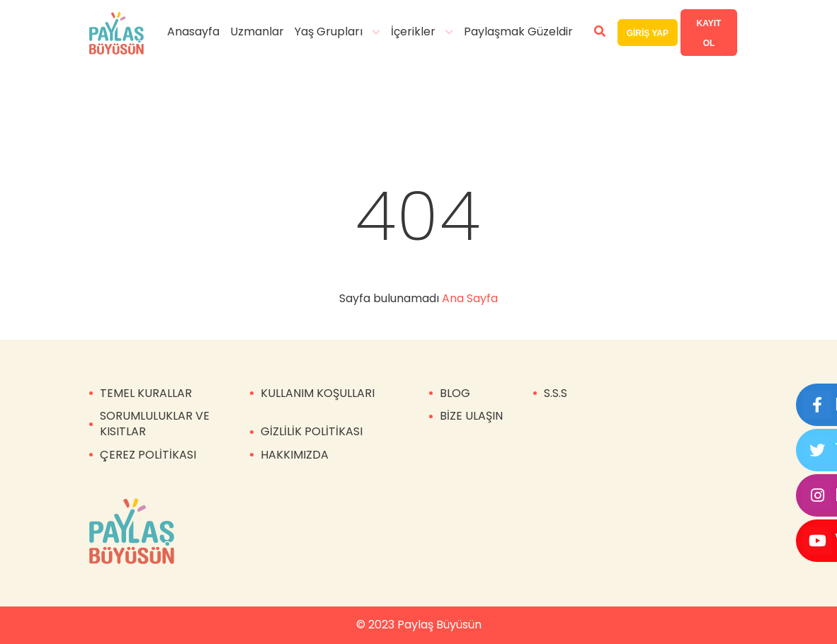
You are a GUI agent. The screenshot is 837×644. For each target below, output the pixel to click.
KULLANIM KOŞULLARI (318, 393)
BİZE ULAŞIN (471, 416)
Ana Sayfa (470, 298)
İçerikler (413, 31)
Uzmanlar (257, 31)
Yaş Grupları (329, 31)
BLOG (455, 393)
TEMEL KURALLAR (146, 393)
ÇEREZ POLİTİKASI (148, 455)
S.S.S (556, 393)
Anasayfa (193, 31)
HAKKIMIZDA (295, 455)
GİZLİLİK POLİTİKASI (312, 431)
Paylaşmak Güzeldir (518, 31)
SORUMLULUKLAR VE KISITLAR (155, 424)
